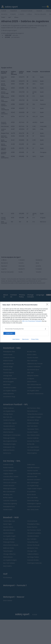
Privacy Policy (35, 339)
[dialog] (25, 322)
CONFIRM (9, 333)
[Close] (48, 305)
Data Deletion (16, 339)
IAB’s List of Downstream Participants (32, 321)
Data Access (25, 339)
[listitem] (25, 329)
